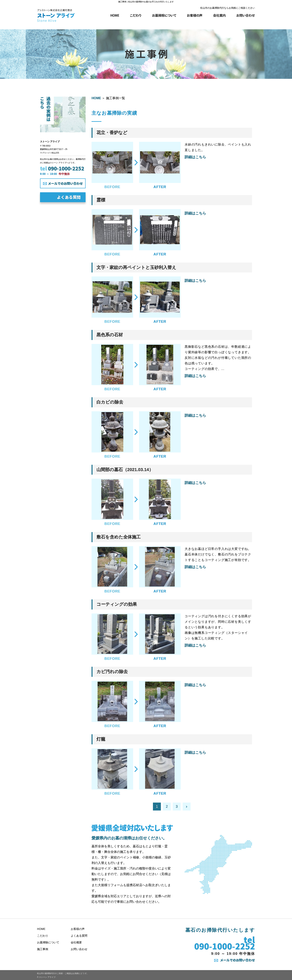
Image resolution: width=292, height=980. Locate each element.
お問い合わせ (79, 949)
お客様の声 (78, 929)
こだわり (43, 936)
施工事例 (43, 949)
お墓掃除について (48, 942)
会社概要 (76, 942)
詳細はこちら (195, 157)
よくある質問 (69, 197)
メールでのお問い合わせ (238, 960)
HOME (96, 98)
